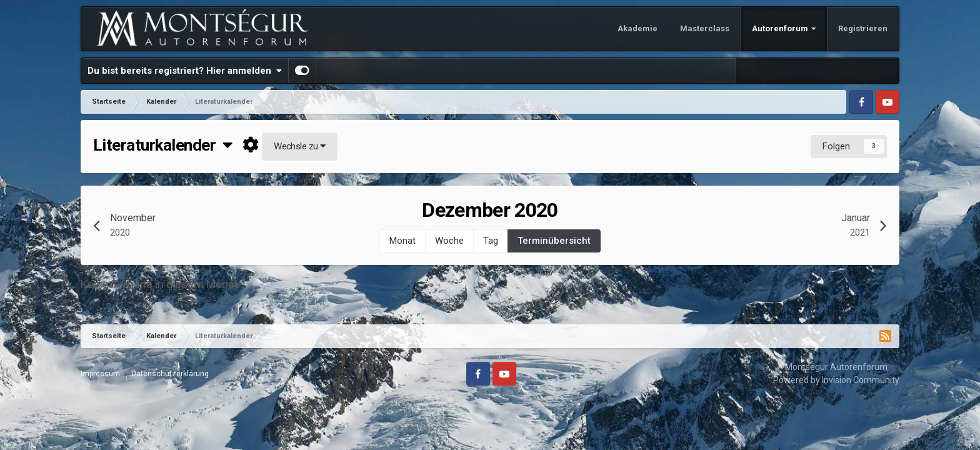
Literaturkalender (163, 145)
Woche (449, 241)
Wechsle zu (300, 146)
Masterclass (705, 28)
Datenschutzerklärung (170, 374)
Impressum (100, 374)
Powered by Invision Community (836, 380)
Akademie (637, 28)
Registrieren (863, 28)
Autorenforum (781, 28)
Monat (402, 241)
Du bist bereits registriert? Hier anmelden (185, 71)
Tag (491, 241)
